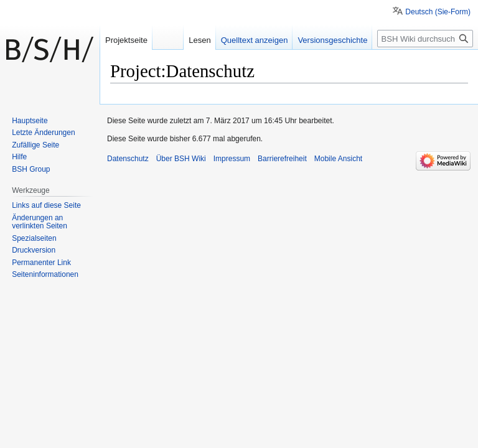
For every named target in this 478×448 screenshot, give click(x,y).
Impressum (232, 159)
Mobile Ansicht (338, 159)
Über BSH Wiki (181, 159)
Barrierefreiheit (282, 159)
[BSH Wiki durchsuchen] (425, 39)
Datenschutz (128, 159)
